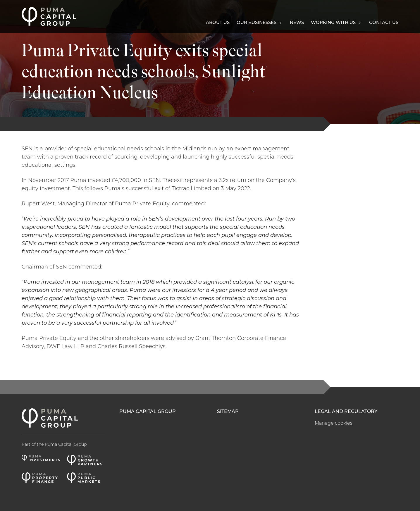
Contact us (384, 23)
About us (218, 23)
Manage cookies (334, 424)
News (297, 23)
